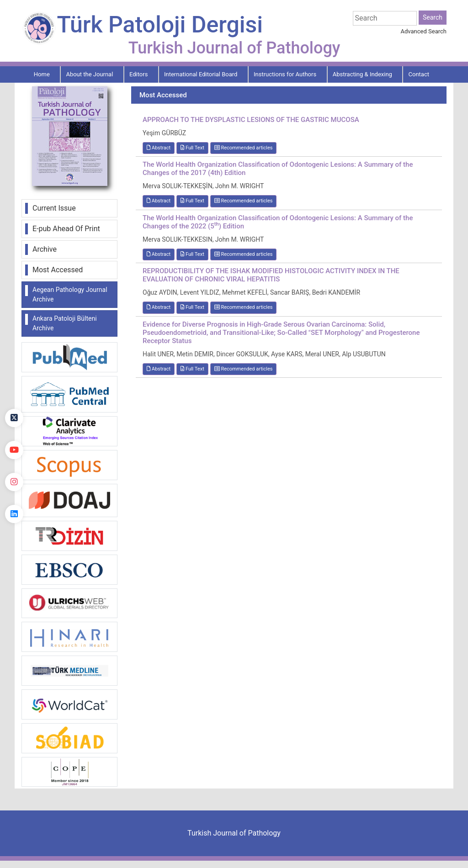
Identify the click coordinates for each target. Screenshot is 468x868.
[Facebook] (14, 386)
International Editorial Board (201, 74)
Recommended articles (244, 148)
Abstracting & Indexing (362, 74)
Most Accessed (58, 270)
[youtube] (14, 450)
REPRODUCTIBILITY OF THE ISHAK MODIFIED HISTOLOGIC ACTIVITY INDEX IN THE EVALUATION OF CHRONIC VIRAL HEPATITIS (271, 275)
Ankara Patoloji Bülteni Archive (65, 323)
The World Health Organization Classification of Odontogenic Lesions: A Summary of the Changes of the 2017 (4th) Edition (278, 169)
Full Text (192, 148)
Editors (138, 74)
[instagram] (14, 482)
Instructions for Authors (285, 74)
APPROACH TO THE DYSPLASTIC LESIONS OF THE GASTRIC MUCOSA (251, 120)
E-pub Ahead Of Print (66, 229)
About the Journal (89, 74)
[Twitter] (14, 418)
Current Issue (54, 208)
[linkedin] (14, 514)
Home (42, 74)
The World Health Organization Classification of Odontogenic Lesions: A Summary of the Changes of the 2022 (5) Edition (278, 222)
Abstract (159, 148)
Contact (419, 74)
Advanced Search (424, 31)
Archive (45, 249)
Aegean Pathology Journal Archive (70, 294)
